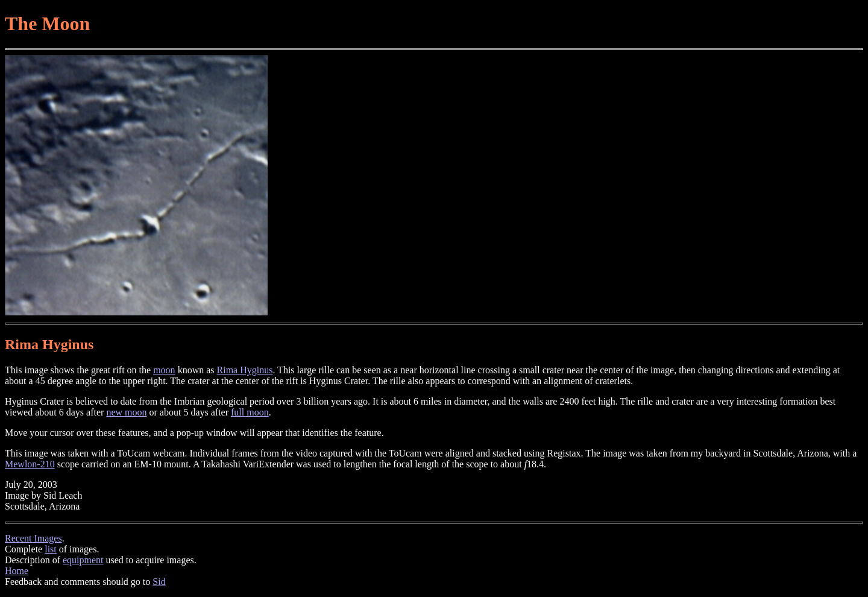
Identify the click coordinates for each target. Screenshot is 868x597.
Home (17, 571)
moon (164, 370)
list (51, 549)
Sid (159, 582)
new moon (126, 412)
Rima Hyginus (245, 370)
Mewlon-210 (30, 464)
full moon (250, 412)
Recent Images (33, 538)
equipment (83, 560)
